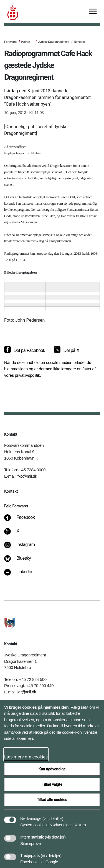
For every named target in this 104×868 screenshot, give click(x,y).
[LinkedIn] (22, 575)
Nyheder (80, 42)
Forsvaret (10, 42)
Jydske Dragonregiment (54, 42)
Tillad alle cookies (52, 800)
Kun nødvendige (52, 769)
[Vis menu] (93, 12)
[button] (53, 816)
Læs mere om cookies (26, 757)
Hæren (26, 42)
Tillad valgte (52, 784)
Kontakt (11, 491)
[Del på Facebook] (25, 351)
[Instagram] (23, 547)
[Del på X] (66, 351)
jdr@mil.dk (27, 692)
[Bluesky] (21, 561)
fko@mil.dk (27, 476)
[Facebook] (23, 520)
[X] (18, 534)
